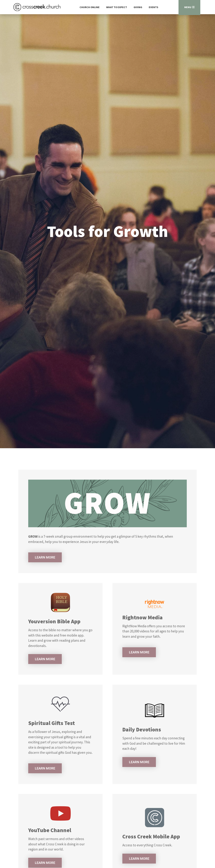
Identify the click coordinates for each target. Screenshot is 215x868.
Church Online (90, 7)
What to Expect (117, 7)
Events (153, 7)
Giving (138, 7)
